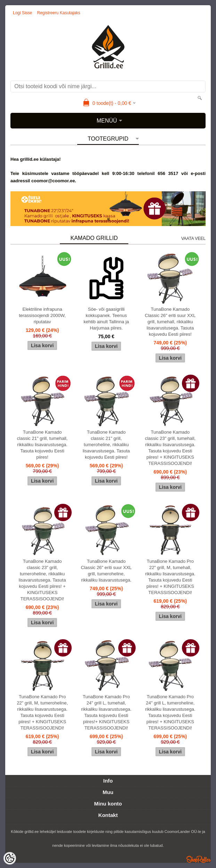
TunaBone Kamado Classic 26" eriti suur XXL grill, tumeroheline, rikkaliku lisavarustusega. (106, 571)
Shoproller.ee (199, 859)
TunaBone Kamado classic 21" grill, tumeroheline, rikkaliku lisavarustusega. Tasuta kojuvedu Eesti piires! (106, 445)
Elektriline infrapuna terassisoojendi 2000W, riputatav (42, 315)
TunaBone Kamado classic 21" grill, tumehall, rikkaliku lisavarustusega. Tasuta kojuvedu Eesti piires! (42, 445)
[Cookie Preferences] (10, 858)
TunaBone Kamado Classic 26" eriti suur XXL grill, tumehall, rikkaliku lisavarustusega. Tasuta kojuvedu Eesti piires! (170, 322)
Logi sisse (22, 13)
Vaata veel (193, 239)
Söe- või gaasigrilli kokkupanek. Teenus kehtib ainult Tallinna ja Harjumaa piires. (106, 319)
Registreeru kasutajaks (58, 13)
